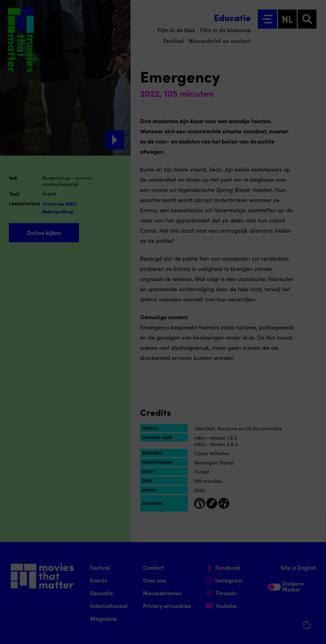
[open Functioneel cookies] (316, 571)
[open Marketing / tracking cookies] (316, 591)
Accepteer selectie (272, 632)
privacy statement (246, 550)
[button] (266, 571)
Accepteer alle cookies (272, 614)
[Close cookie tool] (316, 525)
